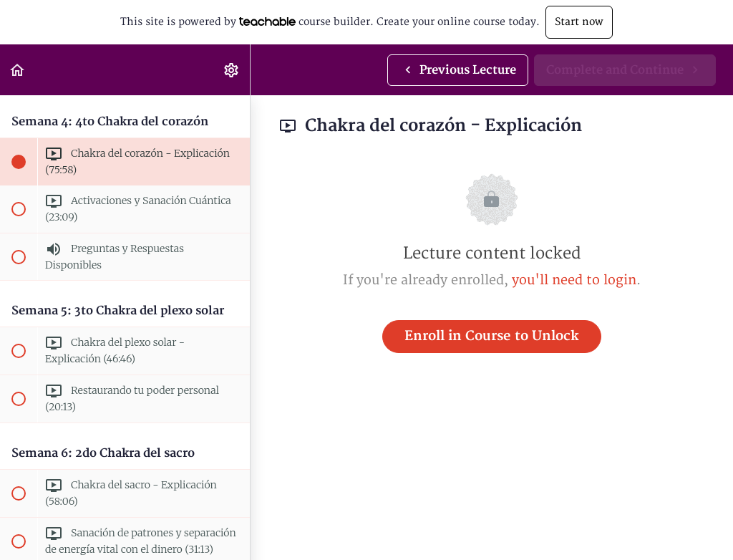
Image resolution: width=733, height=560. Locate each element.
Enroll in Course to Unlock (492, 336)
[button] (18, 70)
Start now (579, 22)
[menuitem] (232, 70)
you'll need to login (574, 280)
